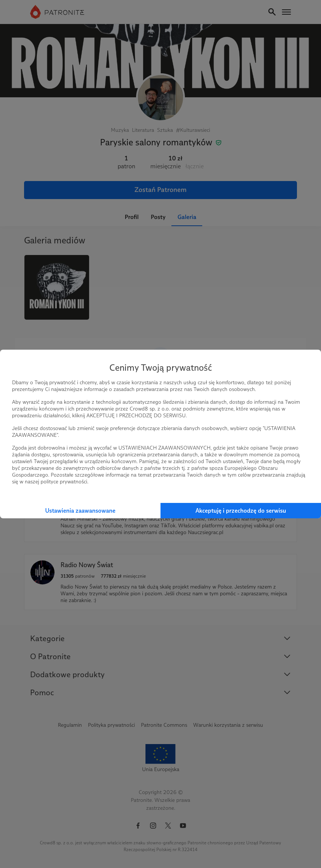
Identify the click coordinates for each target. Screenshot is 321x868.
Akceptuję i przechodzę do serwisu (241, 511)
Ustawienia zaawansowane (80, 511)
